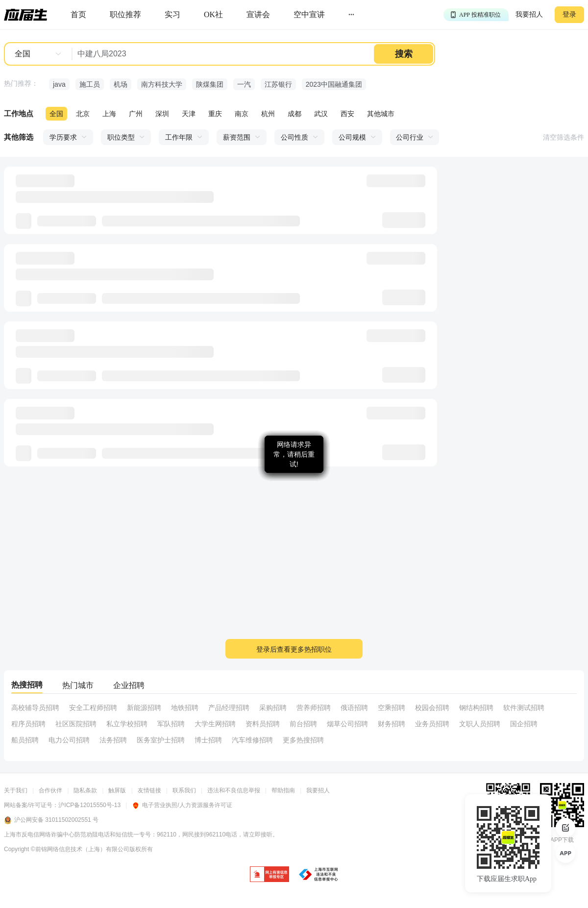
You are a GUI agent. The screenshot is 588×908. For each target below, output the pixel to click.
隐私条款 (85, 790)
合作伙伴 (50, 790)
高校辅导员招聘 (35, 708)
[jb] (269, 875)
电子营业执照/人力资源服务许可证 (182, 805)
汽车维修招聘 (252, 740)
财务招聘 (392, 724)
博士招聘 (208, 740)
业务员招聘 (432, 724)
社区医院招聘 (76, 724)
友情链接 (149, 790)
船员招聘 (25, 740)
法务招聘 (113, 740)
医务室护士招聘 (161, 740)
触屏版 (117, 790)
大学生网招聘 (215, 724)
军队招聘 (171, 724)
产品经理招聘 (229, 708)
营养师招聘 (314, 708)
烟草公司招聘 (347, 724)
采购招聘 (273, 708)
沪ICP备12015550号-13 (89, 805)
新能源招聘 (144, 708)
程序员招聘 (28, 724)
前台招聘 (303, 724)
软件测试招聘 (524, 708)
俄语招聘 (354, 708)
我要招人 (529, 14)
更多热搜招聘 (303, 740)
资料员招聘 (263, 724)
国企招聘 (524, 724)
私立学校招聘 (127, 724)
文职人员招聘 (480, 724)
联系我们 (184, 790)
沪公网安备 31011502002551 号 (51, 820)
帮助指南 (283, 790)
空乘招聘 (392, 708)
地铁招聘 (185, 708)
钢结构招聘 (476, 708)
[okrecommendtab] (213, 15)
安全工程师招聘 (93, 708)
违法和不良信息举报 (234, 790)
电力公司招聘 (69, 740)
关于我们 (16, 790)
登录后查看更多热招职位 (294, 649)
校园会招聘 (432, 708)
